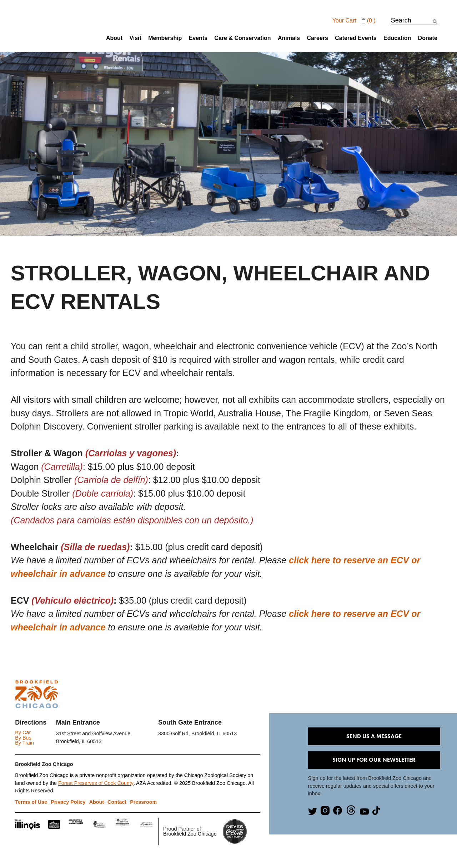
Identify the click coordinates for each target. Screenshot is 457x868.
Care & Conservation (242, 38)
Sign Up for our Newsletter (374, 760)
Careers (317, 38)
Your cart (355, 21)
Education (397, 38)
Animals (289, 38)
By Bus (23, 738)
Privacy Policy (68, 802)
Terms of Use (31, 802)
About (114, 38)
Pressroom (144, 802)
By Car (23, 732)
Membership (165, 38)
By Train (24, 743)
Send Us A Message (374, 736)
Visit (135, 38)
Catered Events (356, 38)
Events (198, 38)
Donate (428, 38)
